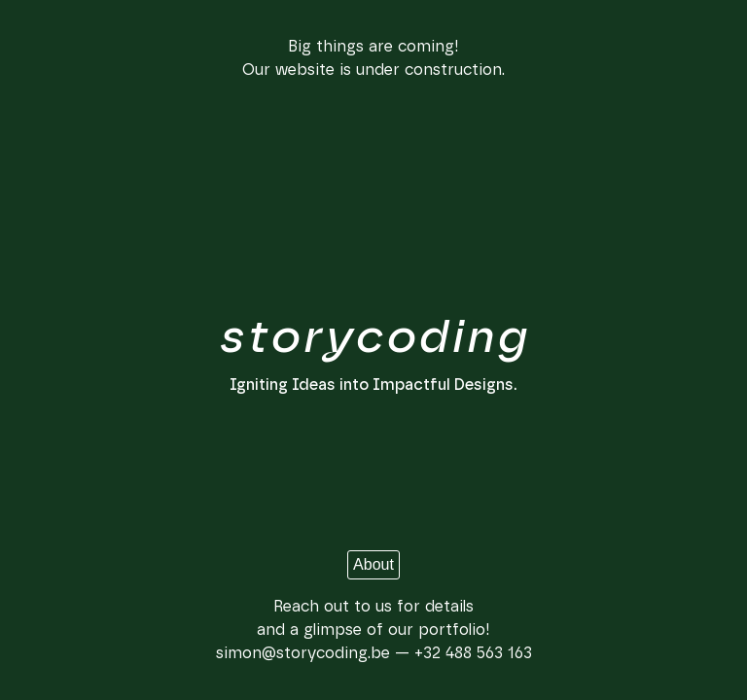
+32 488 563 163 (473, 653)
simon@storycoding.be (303, 653)
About (373, 564)
